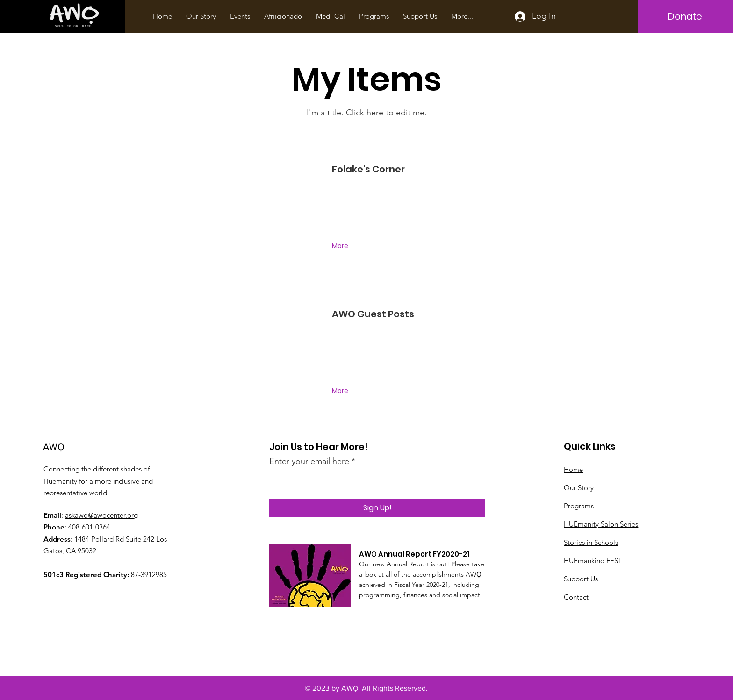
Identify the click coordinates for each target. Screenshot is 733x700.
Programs (579, 506)
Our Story (579, 488)
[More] (341, 246)
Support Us (581, 579)
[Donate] (685, 16)
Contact (576, 597)
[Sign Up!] (377, 508)
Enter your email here (309, 461)
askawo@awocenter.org (101, 515)
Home (573, 469)
